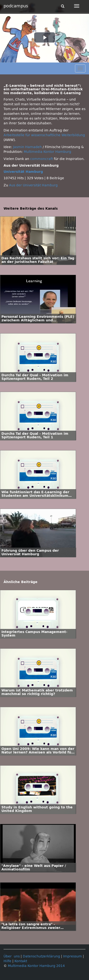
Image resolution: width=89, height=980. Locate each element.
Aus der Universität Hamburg (33, 185)
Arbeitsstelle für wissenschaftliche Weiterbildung (44, 135)
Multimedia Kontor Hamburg (47, 152)
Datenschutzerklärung (41, 956)
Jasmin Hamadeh (27, 147)
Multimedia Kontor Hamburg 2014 (36, 966)
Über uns (12, 956)
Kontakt (21, 961)
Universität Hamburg (23, 172)
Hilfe (7, 961)
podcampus (16, 6)
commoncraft (42, 159)
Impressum (73, 956)
